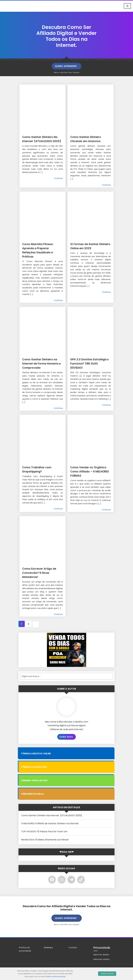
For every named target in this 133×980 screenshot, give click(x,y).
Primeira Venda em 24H (34, 788)
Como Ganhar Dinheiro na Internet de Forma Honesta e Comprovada (42, 365)
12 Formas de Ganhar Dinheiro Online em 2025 (89, 248)
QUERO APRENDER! (66, 66)
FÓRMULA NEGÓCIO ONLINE (36, 761)
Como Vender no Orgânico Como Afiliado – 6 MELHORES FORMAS (89, 477)
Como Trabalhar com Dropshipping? (41, 473)
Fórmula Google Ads (34, 775)
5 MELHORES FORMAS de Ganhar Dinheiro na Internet (50, 831)
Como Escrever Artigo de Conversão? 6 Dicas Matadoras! (42, 581)
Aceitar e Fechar (107, 974)
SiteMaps (48, 955)
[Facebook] (52, 887)
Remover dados (101, 967)
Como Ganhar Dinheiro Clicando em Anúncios (90, 139)
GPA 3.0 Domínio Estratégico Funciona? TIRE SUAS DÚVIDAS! (90, 363)
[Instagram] (62, 887)
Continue (58, 182)
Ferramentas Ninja (32, 801)
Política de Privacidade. (56, 976)
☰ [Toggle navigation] (127, 6)
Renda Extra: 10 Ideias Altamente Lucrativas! (45, 847)
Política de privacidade (25, 957)
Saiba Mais (66, 744)
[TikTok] (81, 887)
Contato (73, 955)
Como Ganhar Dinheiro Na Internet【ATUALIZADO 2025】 (52, 823)
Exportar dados (101, 962)
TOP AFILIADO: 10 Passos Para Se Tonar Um (44, 839)
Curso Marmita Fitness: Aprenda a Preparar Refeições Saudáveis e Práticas (42, 250)
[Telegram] (71, 887)
